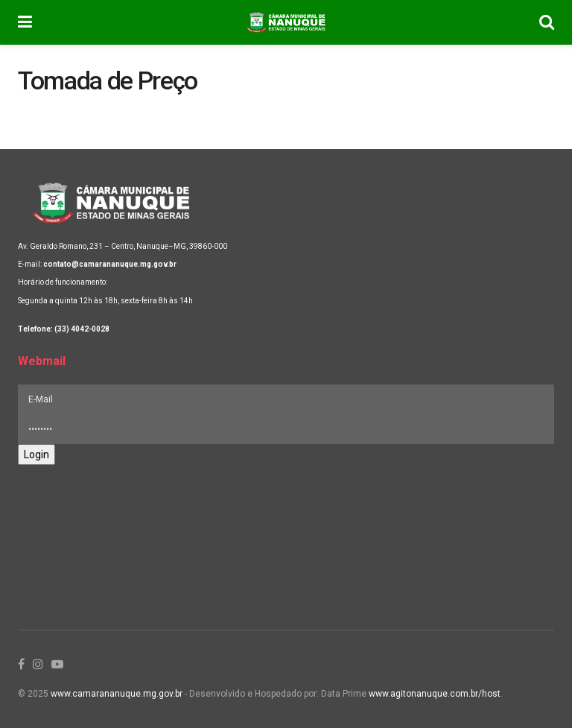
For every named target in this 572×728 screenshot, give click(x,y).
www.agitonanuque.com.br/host (435, 694)
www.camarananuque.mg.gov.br (117, 694)
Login (36, 455)
